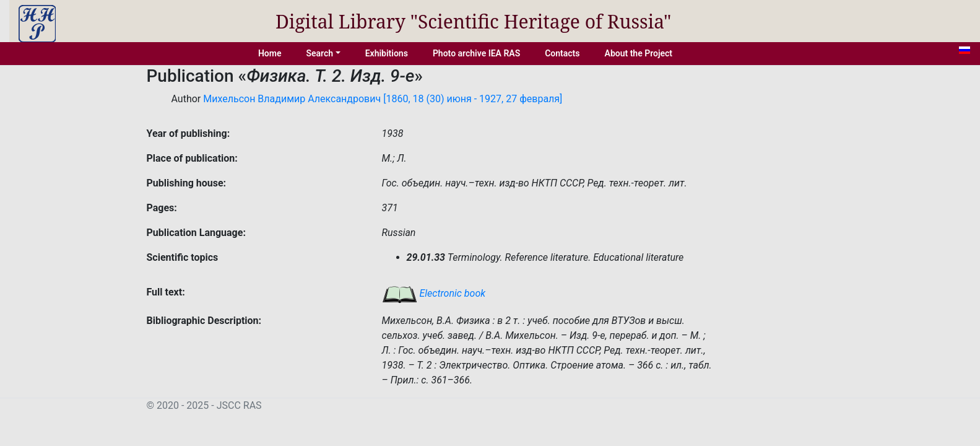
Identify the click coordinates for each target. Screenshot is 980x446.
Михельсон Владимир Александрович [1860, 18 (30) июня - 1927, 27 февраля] (383, 99)
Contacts (562, 53)
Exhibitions (387, 53)
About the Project (639, 53)
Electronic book (434, 293)
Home (270, 53)
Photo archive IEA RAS (476, 53)
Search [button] (319, 53)
